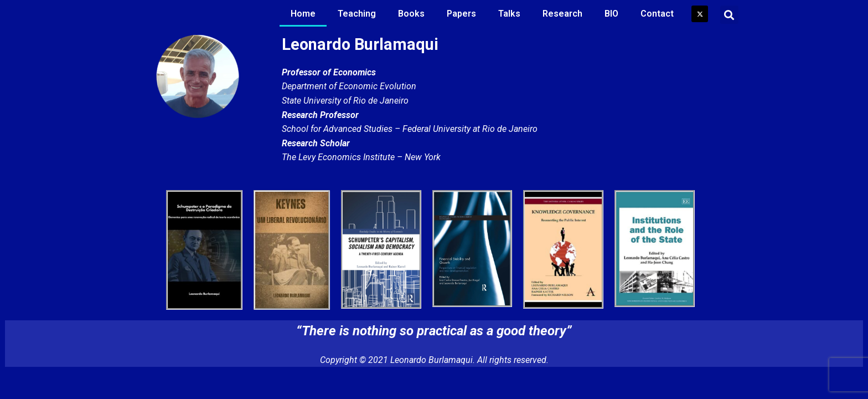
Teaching (357, 14)
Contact (657, 14)
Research (562, 14)
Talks (509, 14)
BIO (611, 14)
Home (303, 14)
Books (411, 14)
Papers (461, 14)
